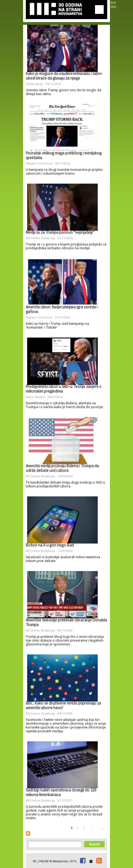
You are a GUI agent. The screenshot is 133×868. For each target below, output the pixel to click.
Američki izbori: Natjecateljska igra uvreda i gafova (62, 310)
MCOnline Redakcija (40, 238)
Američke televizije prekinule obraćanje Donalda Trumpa (66, 623)
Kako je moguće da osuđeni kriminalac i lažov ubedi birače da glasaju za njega (64, 76)
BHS (113, 3)
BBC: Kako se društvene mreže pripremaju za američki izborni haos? (63, 706)
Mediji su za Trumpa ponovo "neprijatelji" (60, 233)
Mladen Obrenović (39, 163)
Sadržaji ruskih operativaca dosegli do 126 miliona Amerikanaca (61, 793)
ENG (113, 7)
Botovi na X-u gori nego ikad (50, 546)
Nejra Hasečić (35, 397)
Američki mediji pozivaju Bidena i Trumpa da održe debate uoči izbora (62, 469)
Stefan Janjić (34, 84)
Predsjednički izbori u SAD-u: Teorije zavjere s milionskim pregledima (63, 389)
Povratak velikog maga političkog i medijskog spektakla (64, 156)
